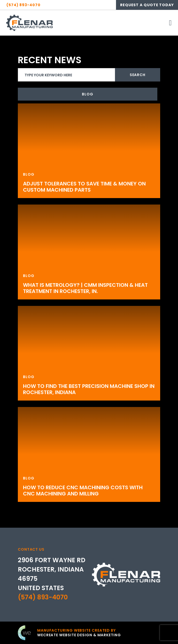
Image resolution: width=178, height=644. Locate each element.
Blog (88, 94)
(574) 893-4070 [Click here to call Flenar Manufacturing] (24, 5)
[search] (89, 75)
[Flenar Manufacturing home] (29, 23)
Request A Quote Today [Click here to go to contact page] (147, 5)
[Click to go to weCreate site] (69, 633)
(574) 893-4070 (43, 597)
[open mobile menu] (170, 23)
